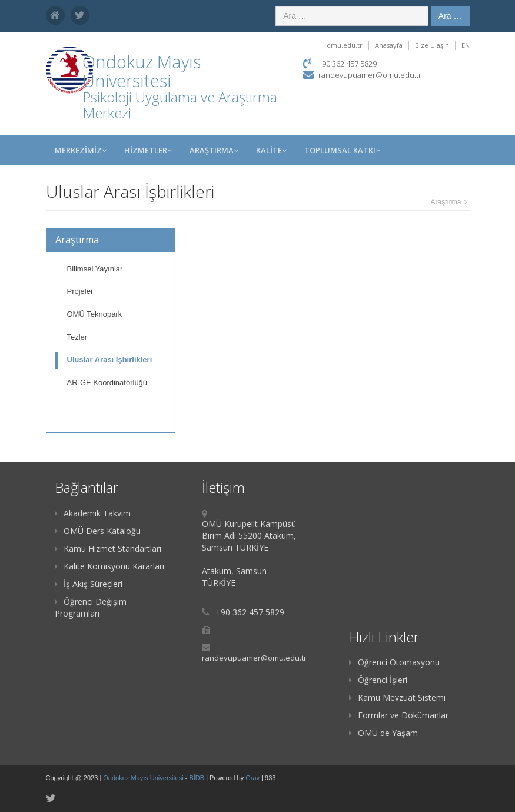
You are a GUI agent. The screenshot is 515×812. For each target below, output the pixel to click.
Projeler (80, 291)
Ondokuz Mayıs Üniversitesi (144, 778)
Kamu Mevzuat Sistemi (397, 697)
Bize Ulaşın (432, 45)
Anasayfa (389, 45)
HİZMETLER (148, 150)
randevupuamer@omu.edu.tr (370, 75)
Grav (252, 778)
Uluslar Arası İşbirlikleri (110, 359)
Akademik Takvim (93, 513)
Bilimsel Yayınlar (95, 269)
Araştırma (214, 150)
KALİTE (271, 150)
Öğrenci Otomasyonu (394, 662)
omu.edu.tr (345, 45)
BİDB (197, 778)
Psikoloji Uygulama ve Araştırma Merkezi (180, 105)
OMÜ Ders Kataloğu (98, 531)
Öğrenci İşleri (378, 680)
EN (466, 45)
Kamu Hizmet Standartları (108, 548)
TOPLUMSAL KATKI (342, 150)
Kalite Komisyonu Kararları (109, 566)
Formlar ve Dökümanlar (399, 715)
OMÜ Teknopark (95, 314)
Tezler (77, 337)
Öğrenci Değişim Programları (91, 607)
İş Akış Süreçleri (89, 584)
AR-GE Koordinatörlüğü (107, 382)
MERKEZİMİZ (81, 150)
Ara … (450, 16)
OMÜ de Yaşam (383, 733)
